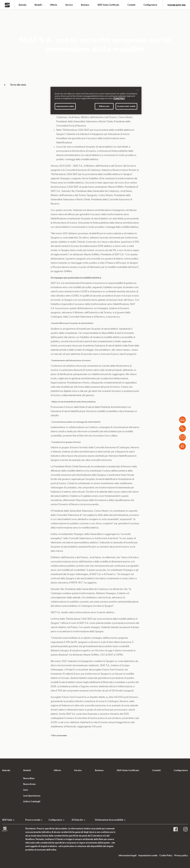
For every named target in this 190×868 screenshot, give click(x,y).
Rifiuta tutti (104, 106)
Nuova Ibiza (29, 851)
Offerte (54, 5)
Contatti (131, 5)
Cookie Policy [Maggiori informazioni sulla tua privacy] (119, 98)
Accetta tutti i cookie (126, 106)
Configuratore (150, 5)
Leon (26, 862)
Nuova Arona (29, 857)
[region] (96, 101)
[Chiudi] (138, 90)
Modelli (38, 5)
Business (85, 5)
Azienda (22, 5)
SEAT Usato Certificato (108, 5)
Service (69, 5)
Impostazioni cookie (65, 106)
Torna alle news (18, 85)
